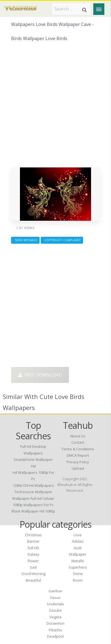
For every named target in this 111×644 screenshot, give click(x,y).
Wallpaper (78, 554)
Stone (78, 574)
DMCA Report (78, 455)
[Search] (84, 10)
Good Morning (33, 574)
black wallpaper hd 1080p (33, 511)
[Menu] (99, 9)
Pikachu (55, 630)
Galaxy (33, 554)
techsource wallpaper (33, 492)
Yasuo (55, 598)
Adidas (78, 541)
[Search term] (71, 9)
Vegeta (56, 617)
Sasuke (55, 610)
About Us (78, 436)
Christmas (33, 535)
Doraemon (56, 623)
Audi (78, 548)
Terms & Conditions (78, 449)
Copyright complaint (62, 240)
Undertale (56, 604)
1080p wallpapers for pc (33, 505)
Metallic (78, 561)
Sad (33, 567)
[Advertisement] (56, 107)
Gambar (55, 591)
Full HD (33, 548)
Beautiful (33, 580)
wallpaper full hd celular (33, 498)
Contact (78, 442)
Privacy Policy (78, 462)
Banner (33, 541)
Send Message (25, 240)
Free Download (40, 375)
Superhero (78, 567)
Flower (33, 561)
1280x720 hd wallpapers (33, 485)
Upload (78, 468)
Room (78, 580)
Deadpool (55, 636)
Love (78, 535)
